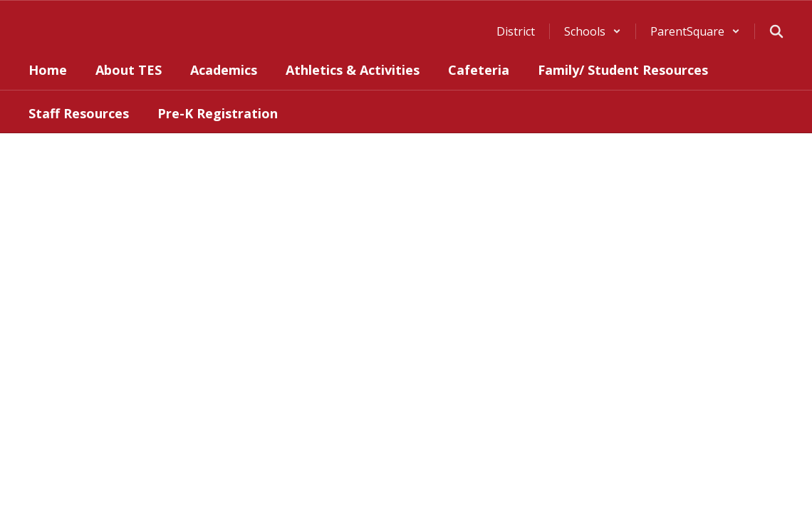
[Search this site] (776, 31)
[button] (593, 31)
